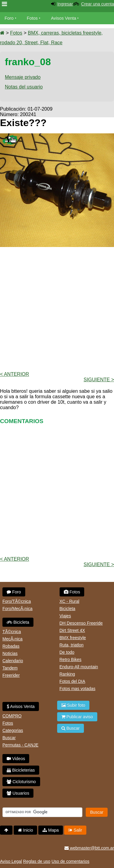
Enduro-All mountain (79, 667)
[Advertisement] (57, 309)
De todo (67, 652)
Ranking (67, 674)
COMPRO (12, 716)
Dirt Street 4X (72, 630)
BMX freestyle (73, 638)
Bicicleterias (21, 770)
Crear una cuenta (98, 4)
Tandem (10, 668)
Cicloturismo (21, 782)
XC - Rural (69, 601)
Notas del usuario (24, 87)
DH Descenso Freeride (81, 623)
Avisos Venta (64, 18)
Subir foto (73, 705)
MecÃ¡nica (12, 639)
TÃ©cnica (12, 632)
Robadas (11, 646)
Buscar (9, 738)
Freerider (11, 675)
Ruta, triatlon (72, 645)
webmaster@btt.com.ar (89, 848)
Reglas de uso (37, 861)
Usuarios (18, 793)
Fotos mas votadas (78, 689)
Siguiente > (99, 380)
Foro (9, 18)
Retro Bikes (71, 659)
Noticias (10, 653)
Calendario (13, 661)
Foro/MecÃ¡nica (17, 609)
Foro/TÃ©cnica (17, 601)
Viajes (65, 616)
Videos (16, 759)
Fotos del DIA (73, 681)
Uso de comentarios (70, 861)
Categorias (13, 730)
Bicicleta (18, 622)
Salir (75, 830)
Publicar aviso (77, 717)
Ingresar (65, 4)
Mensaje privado (23, 77)
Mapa (51, 830)
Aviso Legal (11, 861)
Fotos (32, 18)
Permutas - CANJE (20, 745)
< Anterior (15, 374)
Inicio (26, 830)
